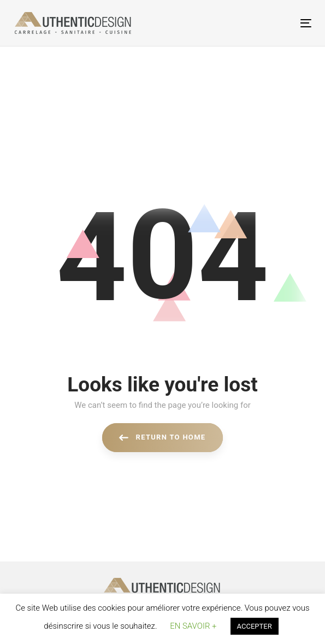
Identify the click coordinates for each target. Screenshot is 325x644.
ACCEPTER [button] (255, 626)
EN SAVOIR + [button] (193, 626)
